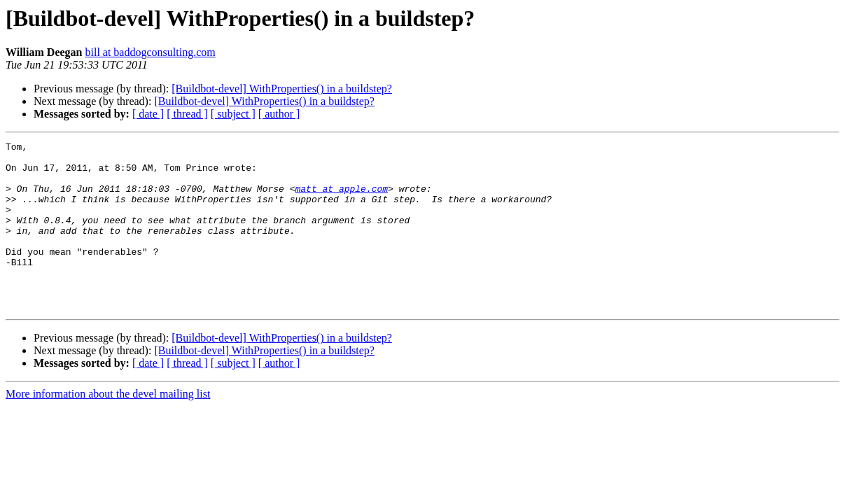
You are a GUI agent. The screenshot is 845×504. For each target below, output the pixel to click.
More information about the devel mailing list (108, 427)
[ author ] (279, 114)
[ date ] (148, 114)
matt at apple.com (341, 199)
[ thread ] (187, 114)
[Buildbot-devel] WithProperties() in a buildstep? (282, 89)
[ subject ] (233, 114)
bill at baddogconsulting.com (150, 52)
